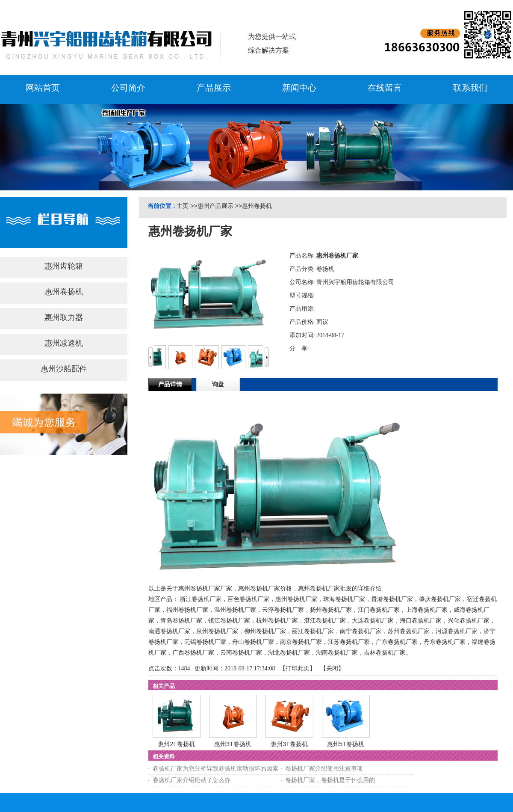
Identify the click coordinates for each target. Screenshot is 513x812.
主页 (183, 206)
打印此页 (298, 668)
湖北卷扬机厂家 (289, 653)
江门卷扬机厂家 (379, 610)
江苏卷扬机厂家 (349, 642)
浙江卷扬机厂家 (200, 599)
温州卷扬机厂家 (235, 610)
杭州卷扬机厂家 (277, 621)
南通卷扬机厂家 (169, 631)
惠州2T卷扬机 (176, 744)
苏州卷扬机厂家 (409, 631)
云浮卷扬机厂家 (283, 610)
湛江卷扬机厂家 (325, 621)
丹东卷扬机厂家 (445, 642)
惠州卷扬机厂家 (296, 599)
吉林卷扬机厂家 (385, 653)
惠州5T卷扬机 (345, 744)
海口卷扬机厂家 (421, 621)
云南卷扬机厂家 (241, 653)
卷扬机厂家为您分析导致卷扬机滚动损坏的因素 (215, 769)
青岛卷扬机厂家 (181, 621)
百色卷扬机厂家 (248, 599)
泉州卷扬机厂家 (217, 631)
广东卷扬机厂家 (397, 642)
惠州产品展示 (215, 206)
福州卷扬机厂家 (187, 610)
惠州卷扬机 (257, 206)
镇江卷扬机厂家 (229, 621)
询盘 (218, 384)
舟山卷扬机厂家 (253, 642)
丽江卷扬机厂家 (313, 631)
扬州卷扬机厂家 (331, 610)
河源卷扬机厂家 (457, 631)
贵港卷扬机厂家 (392, 599)
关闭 (332, 668)
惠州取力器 (64, 317)
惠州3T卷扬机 (233, 744)
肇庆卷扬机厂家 (440, 599)
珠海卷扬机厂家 (344, 599)
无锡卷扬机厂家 (205, 642)
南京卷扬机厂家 (301, 642)
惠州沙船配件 (64, 369)
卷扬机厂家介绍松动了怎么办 (192, 780)
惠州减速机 (64, 343)
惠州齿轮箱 (64, 266)
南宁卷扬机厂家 (361, 631)
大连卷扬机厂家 (373, 621)
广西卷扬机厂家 (193, 653)
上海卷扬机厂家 (427, 610)
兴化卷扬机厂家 (469, 621)
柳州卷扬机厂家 (265, 631)
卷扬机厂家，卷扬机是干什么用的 (330, 780)
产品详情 (170, 384)
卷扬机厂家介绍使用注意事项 (324, 769)
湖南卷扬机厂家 (337, 653)
